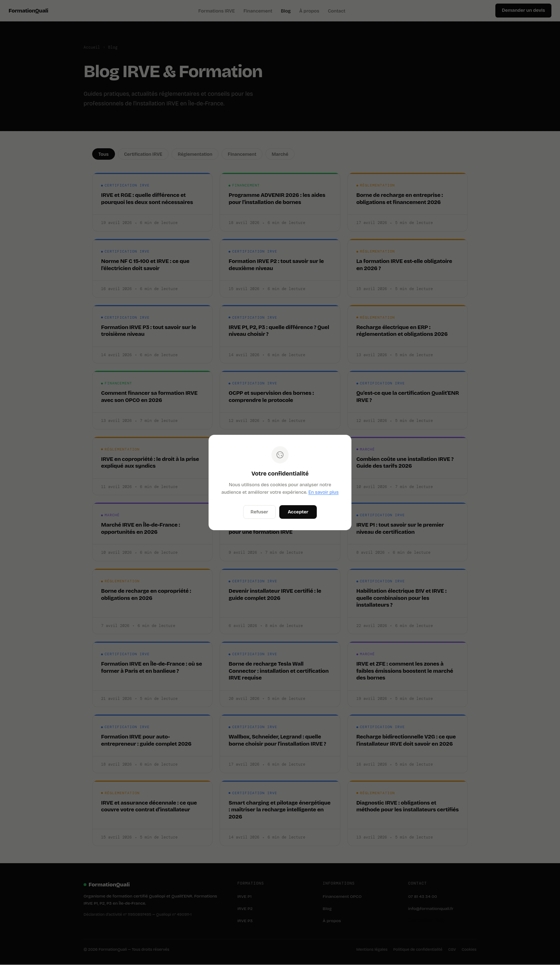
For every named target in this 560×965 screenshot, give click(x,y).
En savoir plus (323, 492)
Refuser (259, 512)
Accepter (298, 512)
